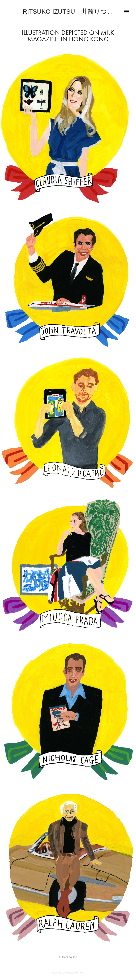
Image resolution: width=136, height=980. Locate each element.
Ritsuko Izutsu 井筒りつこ (68, 11)
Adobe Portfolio (75, 972)
